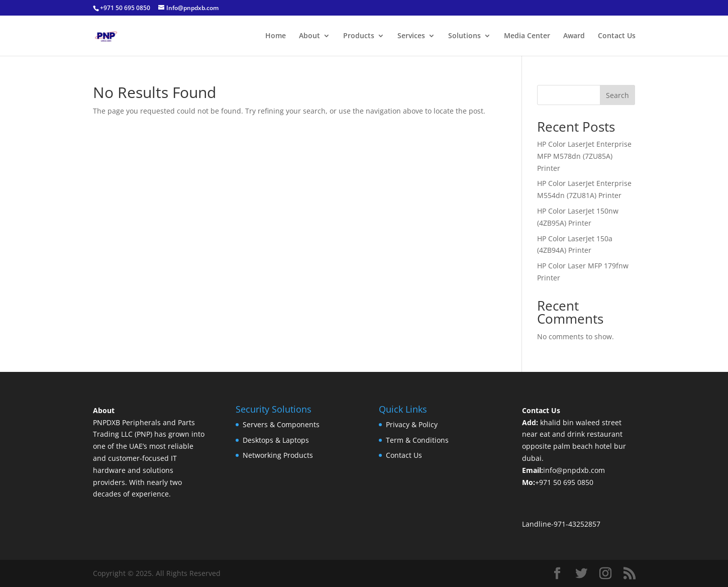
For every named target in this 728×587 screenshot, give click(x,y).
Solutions (464, 36)
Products (359, 36)
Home (276, 36)
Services (411, 36)
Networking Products (278, 455)
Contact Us (617, 36)
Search (617, 95)
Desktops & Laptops (276, 440)
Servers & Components (281, 424)
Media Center (527, 36)
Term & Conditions (417, 440)
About (309, 36)
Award (574, 36)
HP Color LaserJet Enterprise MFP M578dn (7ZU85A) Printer (584, 156)
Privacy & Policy (412, 424)
